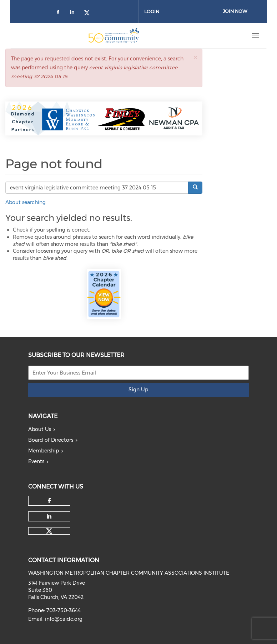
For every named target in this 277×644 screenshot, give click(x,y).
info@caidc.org (64, 619)
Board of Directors (51, 440)
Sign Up (138, 390)
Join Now (235, 11)
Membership (44, 451)
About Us (40, 429)
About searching (26, 202)
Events (36, 461)
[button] (195, 57)
